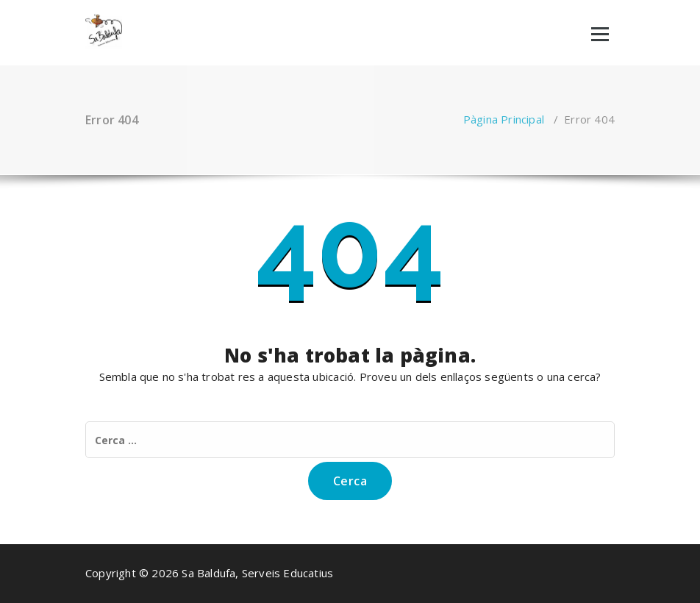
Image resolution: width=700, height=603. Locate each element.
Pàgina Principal (504, 119)
